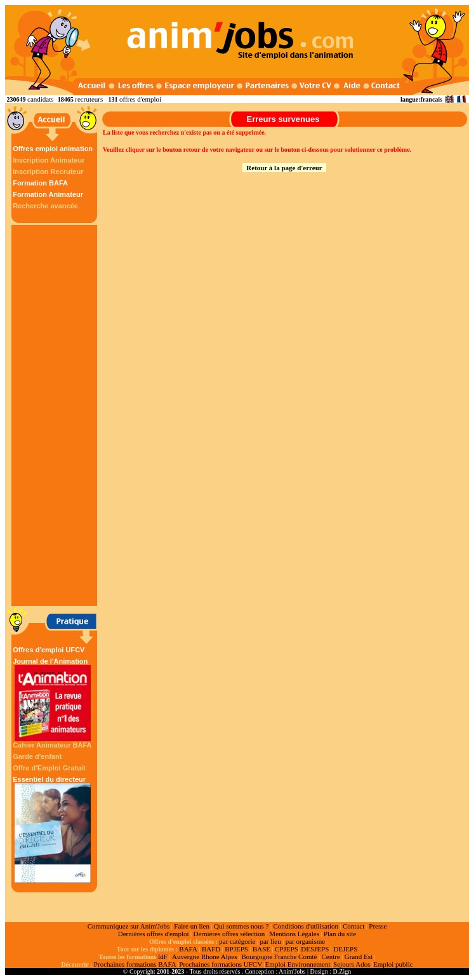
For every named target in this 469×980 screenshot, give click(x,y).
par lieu (270, 941)
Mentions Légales (294, 934)
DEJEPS (345, 949)
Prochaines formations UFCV (221, 964)
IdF (163, 957)
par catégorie (237, 941)
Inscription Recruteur (48, 171)
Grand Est (359, 957)
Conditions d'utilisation (306, 926)
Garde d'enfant (37, 756)
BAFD (211, 949)
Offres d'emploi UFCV (49, 650)
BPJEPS (236, 949)
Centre (330, 957)
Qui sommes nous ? (241, 926)
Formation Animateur (48, 194)
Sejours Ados (352, 964)
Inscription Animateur (49, 160)
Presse (378, 926)
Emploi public (393, 964)
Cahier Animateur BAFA (52, 745)
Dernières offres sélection (229, 934)
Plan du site (340, 934)
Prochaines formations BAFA (135, 964)
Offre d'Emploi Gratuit (49, 768)
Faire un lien (192, 926)
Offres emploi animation (53, 149)
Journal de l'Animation (53, 699)
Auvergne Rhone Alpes (204, 957)
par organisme (305, 941)
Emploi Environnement (298, 964)
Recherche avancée (45, 206)
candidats (41, 99)
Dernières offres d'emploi (154, 934)
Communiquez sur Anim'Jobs (129, 926)
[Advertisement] (56, 415)
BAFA (188, 949)
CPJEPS (287, 949)
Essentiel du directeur (53, 829)
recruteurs (89, 99)
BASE (261, 949)
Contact (353, 926)
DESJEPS (315, 949)
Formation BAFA (40, 183)
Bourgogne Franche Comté (279, 957)
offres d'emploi (140, 99)
